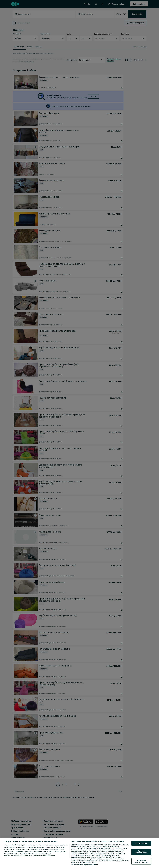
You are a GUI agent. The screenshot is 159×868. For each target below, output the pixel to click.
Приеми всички (141, 843)
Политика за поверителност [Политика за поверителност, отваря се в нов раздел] (44, 856)
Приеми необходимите (141, 852)
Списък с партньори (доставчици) (84, 865)
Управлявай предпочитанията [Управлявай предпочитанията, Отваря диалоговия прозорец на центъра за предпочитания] (141, 861)
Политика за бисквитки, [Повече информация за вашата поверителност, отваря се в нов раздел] (23, 856)
